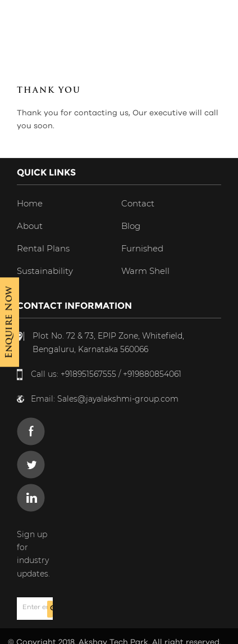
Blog (131, 226)
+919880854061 (152, 374)
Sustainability (45, 271)
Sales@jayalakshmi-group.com (118, 399)
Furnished (142, 248)
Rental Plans (43, 248)
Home (30, 203)
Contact (138, 203)
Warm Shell (145, 271)
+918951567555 (88, 374)
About (30, 226)
